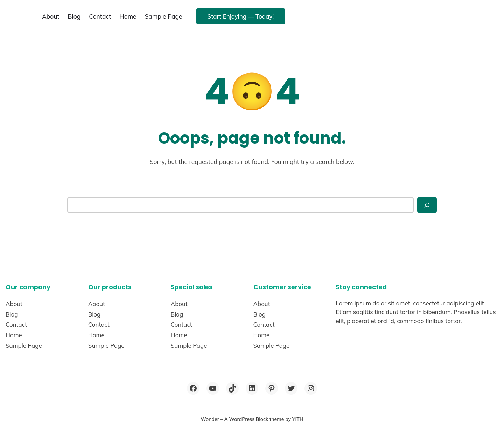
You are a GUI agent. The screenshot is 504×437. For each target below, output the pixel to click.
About (51, 16)
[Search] (427, 205)
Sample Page (164, 16)
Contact (100, 16)
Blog (74, 16)
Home (128, 16)
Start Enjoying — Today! (241, 16)
